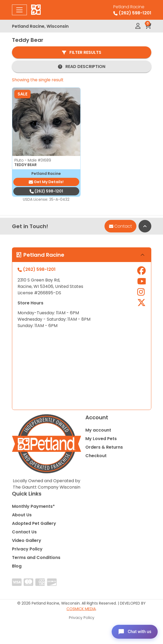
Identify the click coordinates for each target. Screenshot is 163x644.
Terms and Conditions (36, 558)
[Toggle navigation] (19, 10)
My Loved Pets (101, 439)
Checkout (96, 456)
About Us (22, 515)
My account (98, 430)
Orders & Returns (104, 447)
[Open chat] (135, 632)
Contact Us (24, 532)
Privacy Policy (27, 549)
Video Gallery (27, 540)
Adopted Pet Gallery (34, 523)
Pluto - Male (33, 160)
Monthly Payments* (33, 506)
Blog (17, 566)
